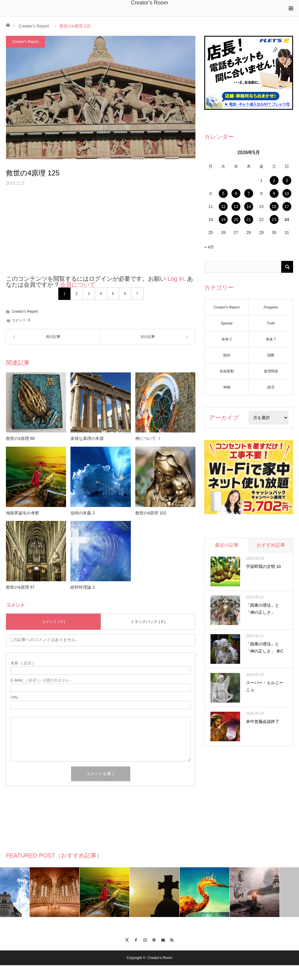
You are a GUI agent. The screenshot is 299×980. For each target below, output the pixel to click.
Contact (163, 939)
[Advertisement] (101, 234)
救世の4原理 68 (20, 438)
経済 (271, 387)
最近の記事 (227, 545)
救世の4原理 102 (151, 513)
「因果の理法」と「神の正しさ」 (263, 609)
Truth (271, 323)
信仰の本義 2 (83, 513)
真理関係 (271, 371)
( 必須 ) (22, 663)
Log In (176, 279)
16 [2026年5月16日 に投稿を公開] (274, 206)
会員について (78, 285)
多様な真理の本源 (87, 438)
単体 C (227, 339)
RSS (172, 939)
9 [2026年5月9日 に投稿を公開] (274, 193)
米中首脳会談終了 (263, 721)
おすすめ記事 (271, 545)
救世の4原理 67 (20, 587)
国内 (227, 355)
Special (227, 323)
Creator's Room (149, 3)
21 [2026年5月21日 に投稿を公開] (249, 219)
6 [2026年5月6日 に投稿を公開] (236, 193)
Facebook (136, 939)
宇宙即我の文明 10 (263, 566)
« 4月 (209, 247)
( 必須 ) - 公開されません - (41, 680)
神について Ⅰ (148, 438)
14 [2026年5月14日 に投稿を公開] (249, 206)
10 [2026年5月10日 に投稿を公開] (287, 193)
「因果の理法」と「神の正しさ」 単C (265, 648)
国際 (271, 355)
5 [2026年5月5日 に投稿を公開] (223, 193)
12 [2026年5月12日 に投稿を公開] (223, 206)
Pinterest (154, 939)
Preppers (271, 307)
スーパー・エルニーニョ (265, 686)
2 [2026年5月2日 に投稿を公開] (274, 180)
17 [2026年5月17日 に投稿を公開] (287, 206)
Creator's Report (34, 26)
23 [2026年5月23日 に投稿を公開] (274, 219)
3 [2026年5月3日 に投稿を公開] (287, 180)
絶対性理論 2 (83, 587)
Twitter (127, 939)
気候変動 (227, 371)
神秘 (227, 387)
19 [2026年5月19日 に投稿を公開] (223, 219)
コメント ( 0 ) (53, 622)
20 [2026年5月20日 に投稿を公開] (236, 219)
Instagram (145, 939)
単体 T (271, 339)
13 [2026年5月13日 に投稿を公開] (236, 206)
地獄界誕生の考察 (22, 513)
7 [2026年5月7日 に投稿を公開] (249, 193)
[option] (25, 892)
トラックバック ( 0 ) (148, 622)
